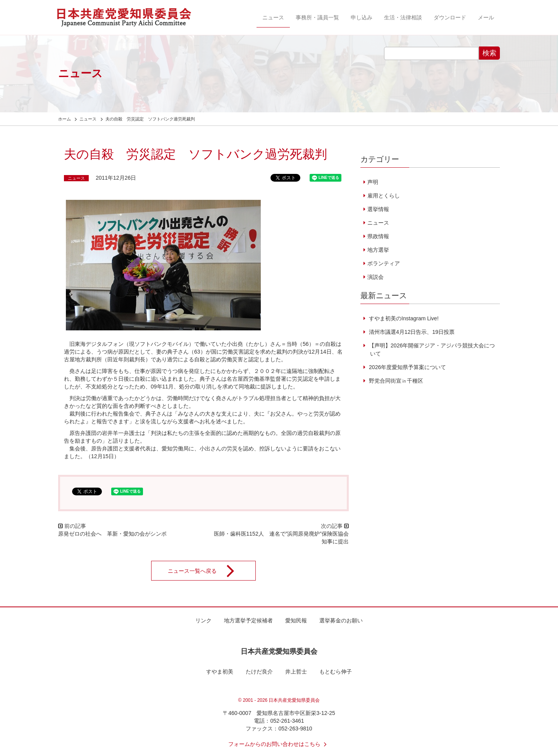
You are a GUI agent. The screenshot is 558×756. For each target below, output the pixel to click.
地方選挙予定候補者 (248, 620)
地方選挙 (378, 250)
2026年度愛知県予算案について (407, 367)
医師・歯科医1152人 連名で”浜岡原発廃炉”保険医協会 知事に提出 (284, 538)
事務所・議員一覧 (317, 17)
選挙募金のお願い (341, 620)
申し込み (362, 17)
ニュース (273, 17)
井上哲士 (296, 672)
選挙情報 (378, 209)
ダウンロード (450, 17)
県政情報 (378, 236)
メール (486, 17)
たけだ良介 (259, 672)
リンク (203, 620)
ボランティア (384, 263)
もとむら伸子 (336, 672)
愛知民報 (296, 620)
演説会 (375, 277)
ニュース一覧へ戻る (206, 571)
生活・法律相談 (403, 17)
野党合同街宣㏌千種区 (395, 381)
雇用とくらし (384, 196)
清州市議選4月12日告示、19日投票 (411, 332)
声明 (373, 182)
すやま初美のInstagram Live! (403, 318)
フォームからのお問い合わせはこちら (279, 744)
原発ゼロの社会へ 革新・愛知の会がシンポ (112, 534)
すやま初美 (220, 672)
